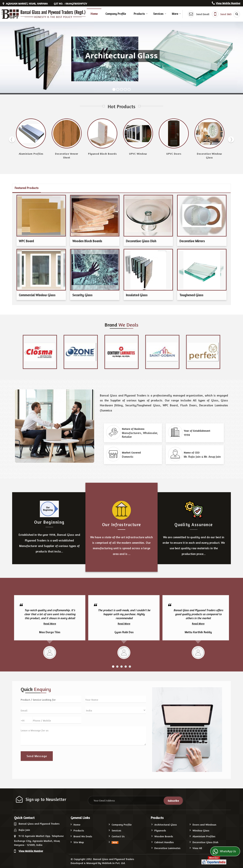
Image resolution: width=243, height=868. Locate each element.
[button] (228, 3)
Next (231, 139)
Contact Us (118, 836)
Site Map (79, 842)
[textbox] (51, 699)
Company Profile (116, 14)
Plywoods (160, 830)
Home (94, 14)
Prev (12, 139)
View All (197, 848)
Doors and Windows (204, 825)
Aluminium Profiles (31, 154)
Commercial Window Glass (37, 295)
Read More (50, 623)
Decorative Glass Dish (141, 241)
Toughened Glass (191, 295)
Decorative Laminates (167, 848)
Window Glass (201, 830)
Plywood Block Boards (102, 154)
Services (160, 14)
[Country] (116, 710)
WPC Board (26, 241)
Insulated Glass (137, 295)
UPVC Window (138, 154)
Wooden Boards (164, 836)
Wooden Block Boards (87, 241)
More (176, 14)
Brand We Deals (83, 836)
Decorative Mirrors (192, 241)
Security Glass (82, 295)
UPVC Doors (174, 154)
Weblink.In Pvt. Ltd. (114, 863)
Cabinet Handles (164, 842)
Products (141, 14)
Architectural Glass (166, 825)
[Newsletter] (136, 801)
